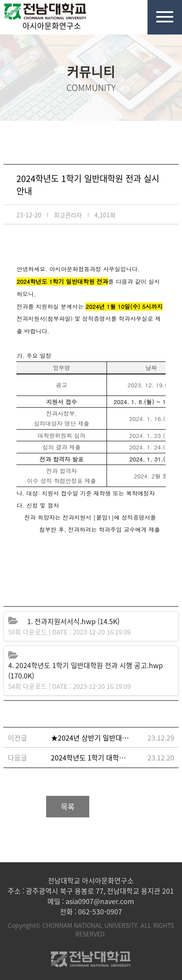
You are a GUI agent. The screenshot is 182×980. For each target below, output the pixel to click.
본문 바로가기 (0, 0)
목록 (68, 806)
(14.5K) (73, 621)
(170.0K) (86, 670)
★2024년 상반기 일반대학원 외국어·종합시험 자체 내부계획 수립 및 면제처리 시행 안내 (91, 738)
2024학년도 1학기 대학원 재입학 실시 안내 (91, 757)
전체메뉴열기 (160, 11)
